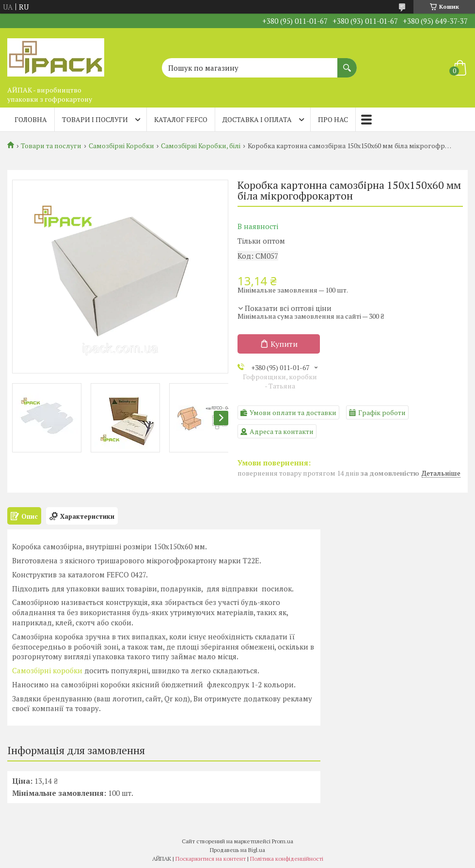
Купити (284, 344)
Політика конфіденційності (287, 859)
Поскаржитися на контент (211, 859)
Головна (31, 119)
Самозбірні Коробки (121, 146)
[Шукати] (347, 63)
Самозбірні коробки (47, 670)
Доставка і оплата (257, 119)
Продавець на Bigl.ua (237, 850)
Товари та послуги (51, 146)
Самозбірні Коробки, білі (201, 146)
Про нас (333, 119)
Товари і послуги (95, 119)
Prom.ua (283, 841)
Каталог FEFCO (181, 119)
